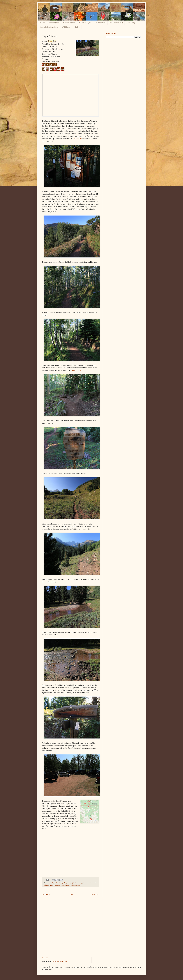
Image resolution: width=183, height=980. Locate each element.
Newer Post (46, 894)
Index (77, 27)
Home (43, 23)
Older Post (95, 894)
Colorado (76, 883)
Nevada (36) (101, 23)
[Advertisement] (124, 56)
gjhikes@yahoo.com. (60, 961)
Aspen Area (55, 883)
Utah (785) (131, 23)
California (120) (69, 23)
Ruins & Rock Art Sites (49, 27)
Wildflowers (67, 27)
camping (70, 883)
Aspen (49, 883)
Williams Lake (76, 370)
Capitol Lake (77, 139)
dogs (81, 883)
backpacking (63, 883)
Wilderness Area (75, 885)
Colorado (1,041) (86, 23)
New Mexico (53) (116, 23)
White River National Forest (62, 885)
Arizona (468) (54, 23)
